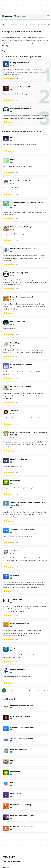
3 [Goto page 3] (21, 690)
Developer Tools (42, 25)
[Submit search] (15, 16)
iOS (4, 25)
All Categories (13, 25)
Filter (5, 51)
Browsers (21, 25)
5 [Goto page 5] (38, 690)
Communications (31, 25)
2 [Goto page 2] (12, 690)
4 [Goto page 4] (30, 690)
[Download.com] (7, 16)
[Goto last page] (45, 690)
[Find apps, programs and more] (30, 16)
